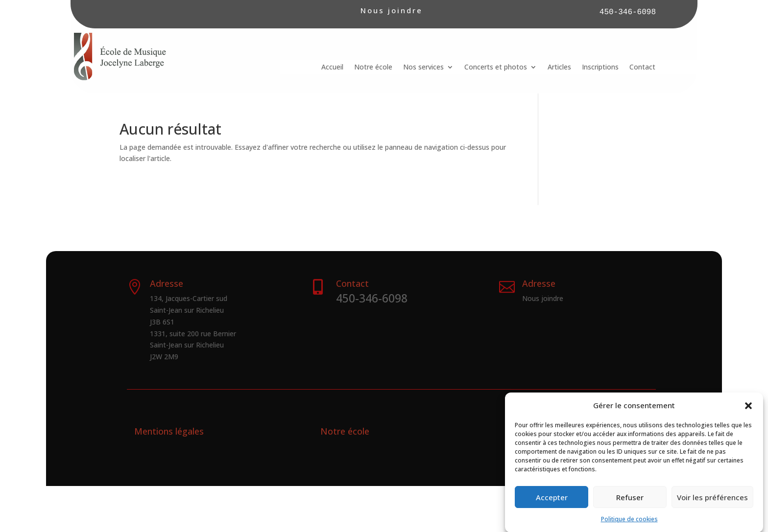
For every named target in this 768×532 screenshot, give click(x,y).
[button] (748, 412)
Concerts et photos (496, 68)
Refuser (630, 503)
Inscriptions (600, 68)
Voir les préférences (712, 503)
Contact (642, 68)
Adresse (539, 283)
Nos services (423, 68)
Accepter (552, 503)
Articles (559, 68)
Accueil (332, 68)
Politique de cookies (629, 525)
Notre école (373, 68)
